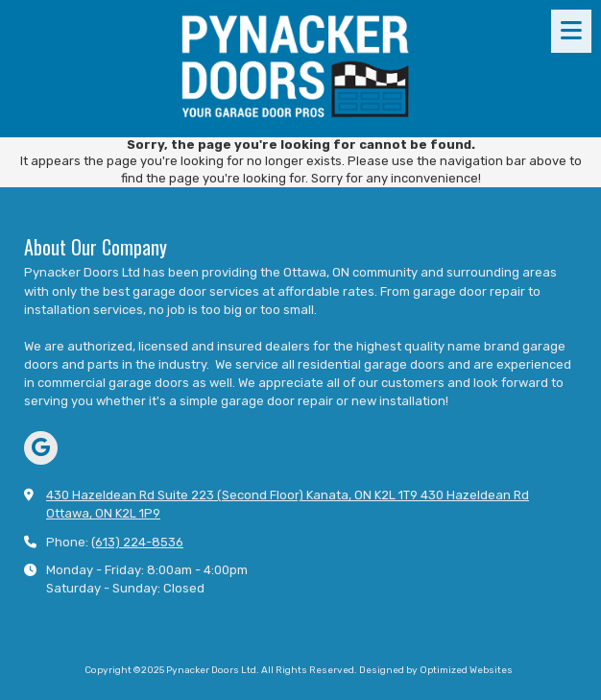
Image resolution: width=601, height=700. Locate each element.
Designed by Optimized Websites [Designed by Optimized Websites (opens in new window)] (436, 670)
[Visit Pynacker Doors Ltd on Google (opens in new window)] (41, 448)
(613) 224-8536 (137, 542)
